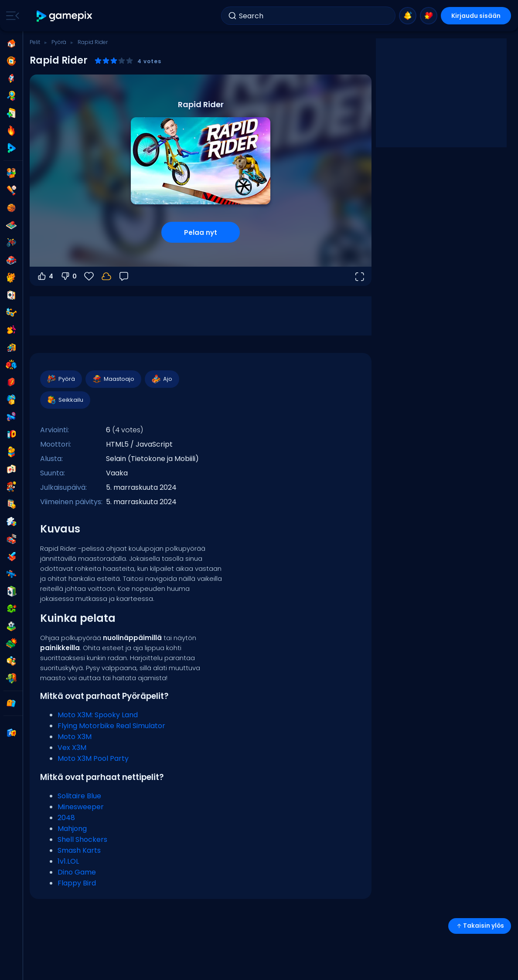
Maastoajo (113, 379)
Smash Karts (79, 850)
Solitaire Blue (79, 796)
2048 (66, 818)
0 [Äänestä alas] (68, 276)
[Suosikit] (89, 276)
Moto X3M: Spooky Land (98, 715)
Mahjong (72, 829)
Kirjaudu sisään (476, 16)
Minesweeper (81, 807)
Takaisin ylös (480, 926)
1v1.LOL (68, 861)
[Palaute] (124, 276)
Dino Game (77, 872)
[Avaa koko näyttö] (359, 276)
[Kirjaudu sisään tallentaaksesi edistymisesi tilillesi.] (106, 276)
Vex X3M (72, 748)
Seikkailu (65, 400)
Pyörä (59, 42)
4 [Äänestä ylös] (45, 276)
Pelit (35, 42)
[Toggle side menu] (11, 16)
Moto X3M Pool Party (93, 758)
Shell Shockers (82, 839)
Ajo (162, 379)
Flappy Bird (77, 883)
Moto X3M (75, 737)
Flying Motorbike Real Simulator (111, 726)
